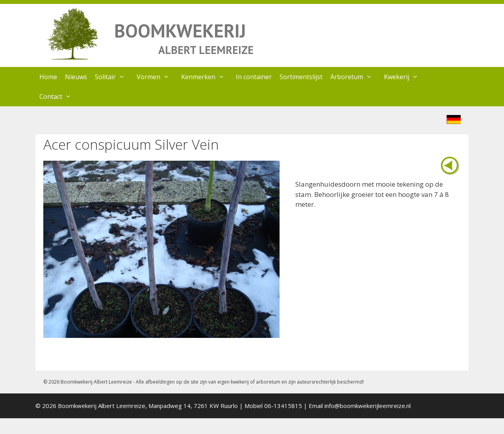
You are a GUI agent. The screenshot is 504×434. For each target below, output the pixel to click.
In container (254, 77)
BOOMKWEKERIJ (180, 31)
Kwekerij (405, 77)
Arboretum (355, 77)
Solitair (114, 77)
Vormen (157, 77)
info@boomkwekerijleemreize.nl (368, 406)
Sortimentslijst (301, 77)
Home (48, 77)
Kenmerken (207, 77)
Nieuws (76, 77)
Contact (59, 96)
